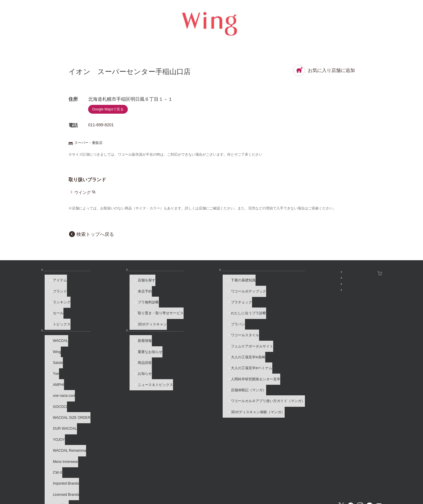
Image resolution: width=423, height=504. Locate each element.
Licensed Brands (62, 451)
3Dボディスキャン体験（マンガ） (201, 382)
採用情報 (194, 478)
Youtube (379, 458)
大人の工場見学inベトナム (195, 350)
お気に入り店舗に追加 (324, 70)
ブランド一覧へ (62, 459)
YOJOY (55, 410)
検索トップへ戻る (95, 234)
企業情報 (169, 478)
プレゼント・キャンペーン (286, 289)
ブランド (56, 293)
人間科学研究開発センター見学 (199, 358)
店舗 (108, 273)
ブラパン (181, 317)
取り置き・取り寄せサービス (130, 309)
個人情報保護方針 (228, 478)
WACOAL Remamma (66, 419)
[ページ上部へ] (407, 488)
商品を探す (55, 273)
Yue (52, 362)
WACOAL (57, 337)
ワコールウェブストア (362, 273)
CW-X (54, 435)
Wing (53, 345)
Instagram (360, 458)
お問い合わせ (52, 478)
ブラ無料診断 (118, 301)
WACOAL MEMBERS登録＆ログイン (295, 281)
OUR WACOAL (61, 402)
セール (55, 309)
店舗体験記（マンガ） (192, 366)
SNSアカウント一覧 (281, 273)
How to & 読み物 (184, 273)
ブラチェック (184, 301)
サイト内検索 (341, 478)
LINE (370, 458)
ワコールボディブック (192, 293)
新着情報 (115, 337)
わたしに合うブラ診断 (192, 309)
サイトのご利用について (130, 478)
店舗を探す (116, 285)
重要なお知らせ (120, 345)
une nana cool (60, 378)
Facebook (351, 458)
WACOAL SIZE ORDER (68, 394)
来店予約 (115, 293)
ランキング (58, 301)
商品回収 (115, 354)
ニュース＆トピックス (125, 370)
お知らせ (111, 325)
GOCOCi (56, 386)
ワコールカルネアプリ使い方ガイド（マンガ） (211, 374)
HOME (367, 494)
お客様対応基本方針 (269, 478)
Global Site (373, 478)
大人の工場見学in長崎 (191, 342)
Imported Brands (62, 443)
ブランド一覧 (56, 325)
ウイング (83, 192)
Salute (54, 354)
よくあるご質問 (87, 478)
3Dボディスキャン (122, 317)
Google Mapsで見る (108, 109)
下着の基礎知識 (186, 285)
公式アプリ (274, 297)
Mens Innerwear (62, 426)
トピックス (58, 317)
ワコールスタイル (188, 325)
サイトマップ (308, 478)
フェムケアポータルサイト (195, 334)
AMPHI (55, 370)
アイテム (56, 285)
